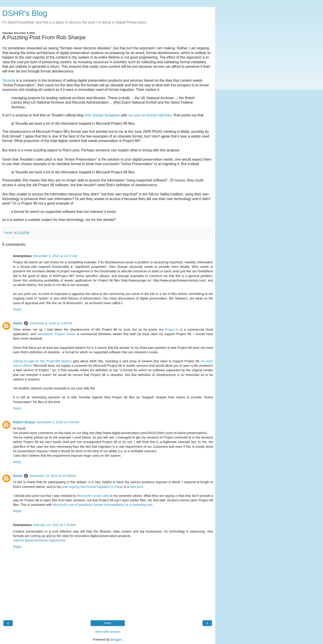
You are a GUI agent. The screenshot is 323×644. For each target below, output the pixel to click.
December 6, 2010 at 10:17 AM (55, 256)
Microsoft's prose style (93, 496)
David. (18, 323)
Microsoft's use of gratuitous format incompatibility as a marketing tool (102, 505)
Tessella (9, 80)
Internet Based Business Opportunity (39, 540)
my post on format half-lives (150, 115)
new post (136, 487)
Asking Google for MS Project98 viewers (42, 361)
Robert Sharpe (24, 422)
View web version (108, 632)
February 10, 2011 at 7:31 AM (54, 525)
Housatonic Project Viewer (57, 334)
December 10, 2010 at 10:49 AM (52, 476)
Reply (17, 309)
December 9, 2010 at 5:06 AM (58, 422)
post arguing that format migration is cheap (92, 487)
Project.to (172, 330)
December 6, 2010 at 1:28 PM (51, 323)
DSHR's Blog (25, 13)
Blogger (116, 640)
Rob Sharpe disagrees (102, 115)
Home (108, 623)
